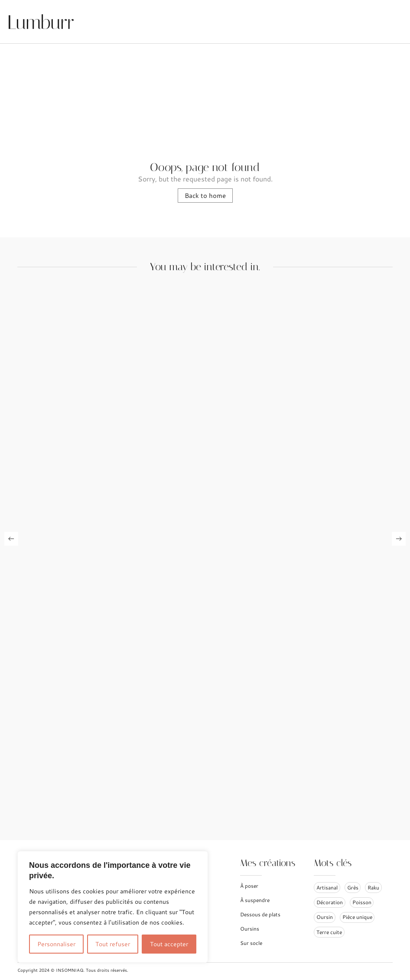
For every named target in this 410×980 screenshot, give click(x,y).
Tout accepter (169, 944)
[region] (113, 907)
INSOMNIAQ (70, 970)
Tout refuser (113, 944)
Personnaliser (56, 944)
